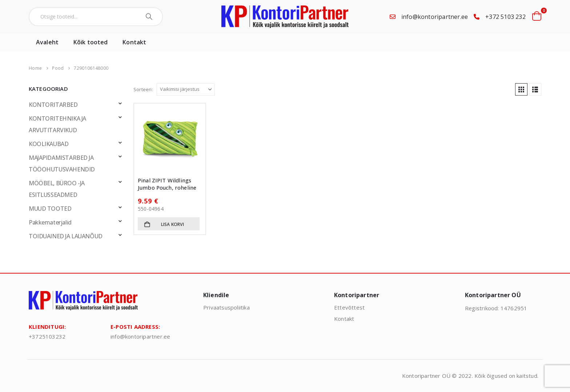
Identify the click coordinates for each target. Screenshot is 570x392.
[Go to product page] (170, 139)
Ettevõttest (349, 307)
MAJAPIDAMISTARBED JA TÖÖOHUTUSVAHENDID (62, 163)
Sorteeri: (143, 89)
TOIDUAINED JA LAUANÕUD (66, 236)
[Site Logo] (285, 17)
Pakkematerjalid (50, 222)
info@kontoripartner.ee (435, 17)
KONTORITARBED (53, 105)
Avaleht (47, 42)
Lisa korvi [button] (172, 224)
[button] (521, 89)
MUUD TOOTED (50, 209)
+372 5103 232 (505, 17)
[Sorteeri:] (186, 89)
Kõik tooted (91, 42)
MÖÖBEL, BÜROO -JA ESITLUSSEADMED (57, 189)
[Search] (150, 17)
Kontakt (134, 42)
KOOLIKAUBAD (49, 144)
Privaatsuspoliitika (226, 307)
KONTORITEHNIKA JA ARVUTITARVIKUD (57, 124)
